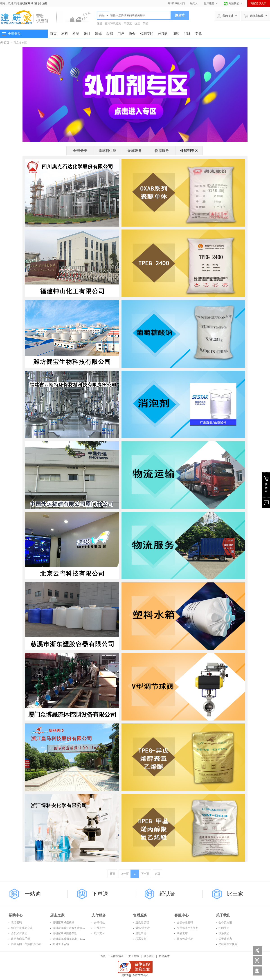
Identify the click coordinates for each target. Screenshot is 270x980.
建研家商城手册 (20, 939)
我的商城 (225, 16)
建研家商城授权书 (63, 923)
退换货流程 (142, 923)
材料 (65, 33)
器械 (98, 33)
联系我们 (224, 933)
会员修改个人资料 (187, 928)
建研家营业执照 (228, 944)
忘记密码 (16, 923)
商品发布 (182, 933)
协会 (132, 33)
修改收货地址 (185, 939)
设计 (87, 33)
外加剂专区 (189, 151)
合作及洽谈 (225, 923)
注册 (45, 3)
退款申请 (141, 933)
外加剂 (163, 33)
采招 (110, 33)
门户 (121, 33)
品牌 (187, 33)
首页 (53, 33)
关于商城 (134, 956)
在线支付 (99, 928)
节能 (145, 23)
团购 (176, 33)
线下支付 (99, 933)
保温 (99, 23)
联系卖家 (141, 939)
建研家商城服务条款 (64, 933)
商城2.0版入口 (176, 3)
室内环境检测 (113, 23)
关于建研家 (225, 939)
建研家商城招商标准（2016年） (71, 939)
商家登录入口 (259, 3)
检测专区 (147, 33)
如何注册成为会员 (21, 928)
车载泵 (128, 23)
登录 (37, 3)
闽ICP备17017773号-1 (135, 975)
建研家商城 (26, 3)
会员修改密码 (185, 923)
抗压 (137, 23)
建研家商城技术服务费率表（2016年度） (77, 928)
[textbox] (140, 15)
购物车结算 (254, 16)
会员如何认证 (19, 933)
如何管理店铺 (60, 944)
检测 (76, 33)
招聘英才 (224, 928)
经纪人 (194, 3)
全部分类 (14, 34)
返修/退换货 (142, 928)
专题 (198, 33)
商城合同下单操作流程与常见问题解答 (34, 944)
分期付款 (99, 923)
